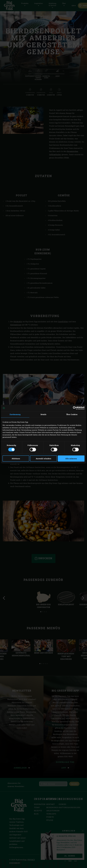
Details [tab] (43, 414)
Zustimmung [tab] (15, 414)
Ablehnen (16, 459)
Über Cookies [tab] (72, 414)
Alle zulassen (71, 459)
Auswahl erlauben (43, 459)
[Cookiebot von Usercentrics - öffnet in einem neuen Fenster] (75, 408)
